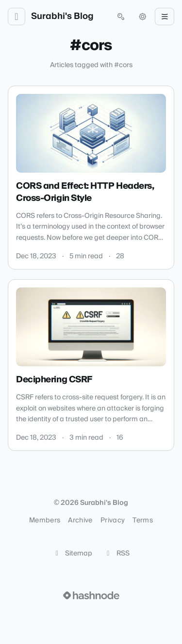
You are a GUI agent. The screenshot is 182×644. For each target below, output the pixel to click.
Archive (80, 520)
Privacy (113, 520)
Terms (143, 520)
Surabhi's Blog (62, 17)
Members (45, 520)
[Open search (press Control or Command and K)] (121, 17)
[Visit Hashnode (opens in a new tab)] (91, 595)
